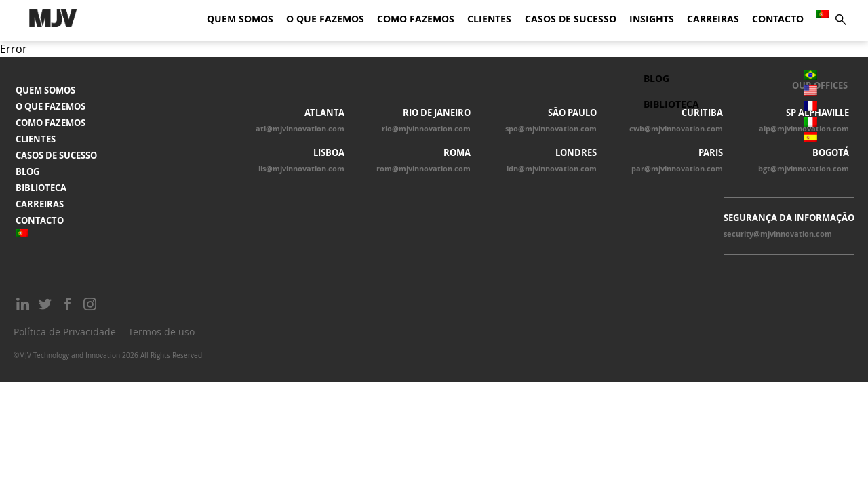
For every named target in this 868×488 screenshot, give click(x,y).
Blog (27, 171)
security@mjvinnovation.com (778, 234)
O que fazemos (325, 19)
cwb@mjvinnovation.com (676, 129)
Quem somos (240, 19)
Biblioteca (41, 188)
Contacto (778, 19)
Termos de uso (161, 332)
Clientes (489, 19)
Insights (652, 19)
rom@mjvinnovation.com (423, 169)
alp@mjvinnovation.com (804, 129)
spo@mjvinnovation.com (551, 129)
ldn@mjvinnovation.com (552, 169)
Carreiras (713, 19)
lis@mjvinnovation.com (301, 169)
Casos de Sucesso (571, 19)
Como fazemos (416, 19)
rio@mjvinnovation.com (426, 129)
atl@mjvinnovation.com (300, 129)
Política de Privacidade (65, 332)
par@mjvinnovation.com (677, 169)
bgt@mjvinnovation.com (804, 169)
